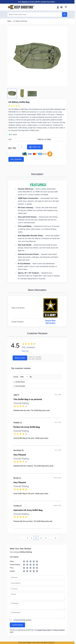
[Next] (60, 538)
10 (37, 538)
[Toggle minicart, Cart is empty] (61, 7)
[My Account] (58, 7)
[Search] (65, 15)
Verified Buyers (20, 382)
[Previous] (14, 538)
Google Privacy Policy (44, 630)
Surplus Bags (50, 321)
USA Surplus (50, 323)
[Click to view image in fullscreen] (37, 56)
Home (9, 21)
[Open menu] (66, 7)
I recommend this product (22, 620)
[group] (14, 106)
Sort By (16, 377)
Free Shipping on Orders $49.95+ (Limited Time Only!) (37, 2)
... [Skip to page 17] (51, 538)
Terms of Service (59, 630)
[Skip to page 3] (23, 538)
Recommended (20, 386)
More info (25, 351)
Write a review (20, 358)
